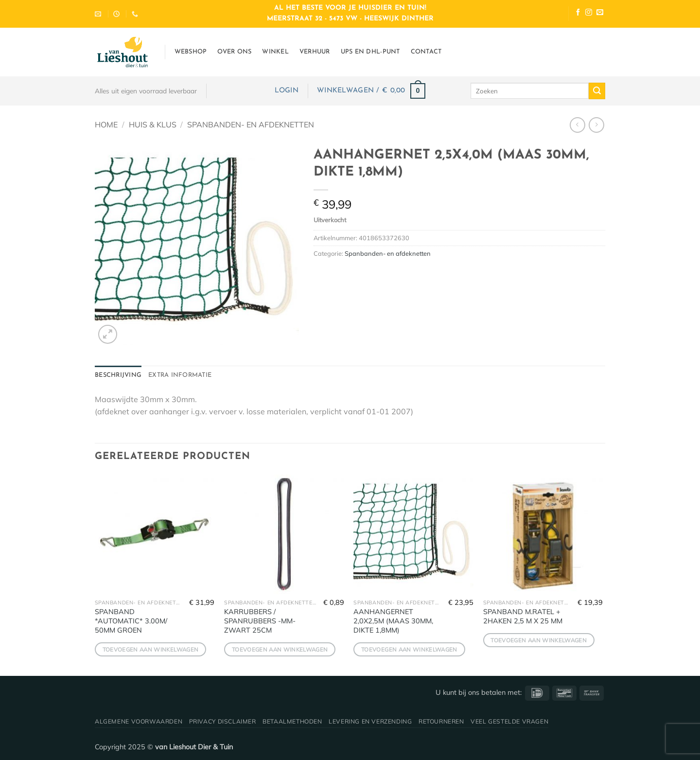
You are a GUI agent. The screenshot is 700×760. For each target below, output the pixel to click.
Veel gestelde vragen (509, 721)
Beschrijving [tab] (118, 375)
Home (106, 124)
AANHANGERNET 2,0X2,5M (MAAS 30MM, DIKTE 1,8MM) (393, 621)
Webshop (191, 52)
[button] (287, 91)
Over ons (234, 52)
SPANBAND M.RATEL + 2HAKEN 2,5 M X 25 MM (523, 616)
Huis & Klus (153, 124)
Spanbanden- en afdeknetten (251, 124)
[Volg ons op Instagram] (589, 13)
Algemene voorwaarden (139, 721)
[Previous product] (596, 125)
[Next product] (577, 125)
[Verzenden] (597, 91)
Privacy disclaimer (223, 721)
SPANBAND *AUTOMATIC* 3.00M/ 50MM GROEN (131, 621)
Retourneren (441, 721)
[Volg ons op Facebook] (578, 13)
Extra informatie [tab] (180, 375)
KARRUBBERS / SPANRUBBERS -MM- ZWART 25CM (260, 621)
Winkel (275, 52)
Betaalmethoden (292, 721)
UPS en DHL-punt (370, 52)
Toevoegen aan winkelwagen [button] (151, 649)
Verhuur (315, 52)
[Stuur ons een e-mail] (600, 13)
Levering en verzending (370, 721)
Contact (426, 52)
